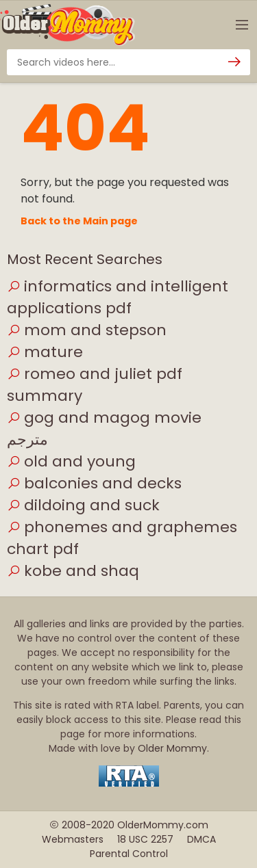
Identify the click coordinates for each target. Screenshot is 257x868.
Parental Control (129, 854)
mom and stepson (87, 330)
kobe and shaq (73, 571)
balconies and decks (94, 483)
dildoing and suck (83, 505)
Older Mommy (172, 748)
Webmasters (73, 839)
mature (45, 352)
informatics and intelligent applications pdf (118, 297)
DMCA (201, 839)
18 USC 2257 (145, 839)
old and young (71, 461)
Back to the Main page (79, 221)
